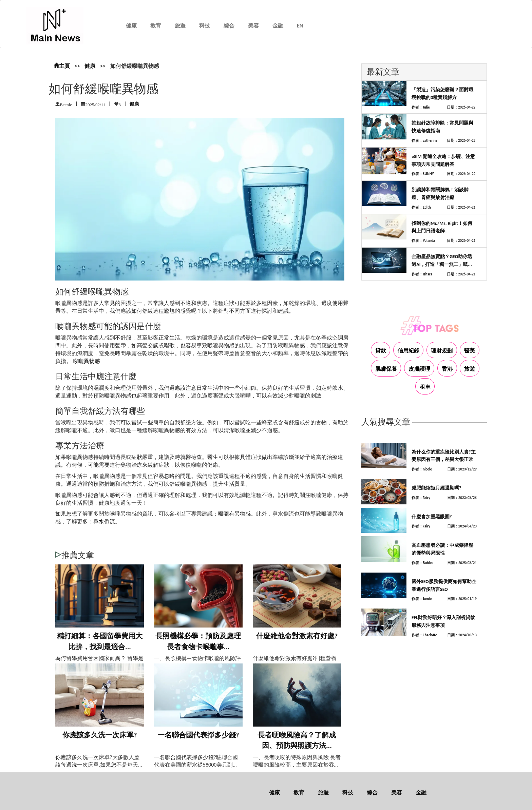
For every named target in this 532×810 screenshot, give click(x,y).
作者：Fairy (421, 498)
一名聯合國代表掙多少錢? (198, 735)
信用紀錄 (408, 351)
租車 (425, 387)
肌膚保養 (386, 369)
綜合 (229, 26)
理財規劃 (442, 351)
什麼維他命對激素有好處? (297, 636)
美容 (253, 26)
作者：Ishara (422, 274)
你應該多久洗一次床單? (100, 735)
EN (300, 26)
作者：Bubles (422, 563)
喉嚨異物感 (87, 361)
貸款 (381, 351)
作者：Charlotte (424, 635)
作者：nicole (422, 469)
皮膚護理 (419, 369)
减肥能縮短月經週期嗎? (436, 488)
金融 (278, 26)
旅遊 (180, 26)
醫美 (470, 351)
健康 (131, 26)
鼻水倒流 (104, 522)
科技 (205, 26)
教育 (156, 26)
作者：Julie (421, 107)
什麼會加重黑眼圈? (432, 517)
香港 (447, 369)
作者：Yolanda (423, 241)
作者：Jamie (422, 599)
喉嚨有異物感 (234, 514)
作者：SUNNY (423, 174)
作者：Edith (421, 207)
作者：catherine (424, 141)
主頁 (62, 66)
